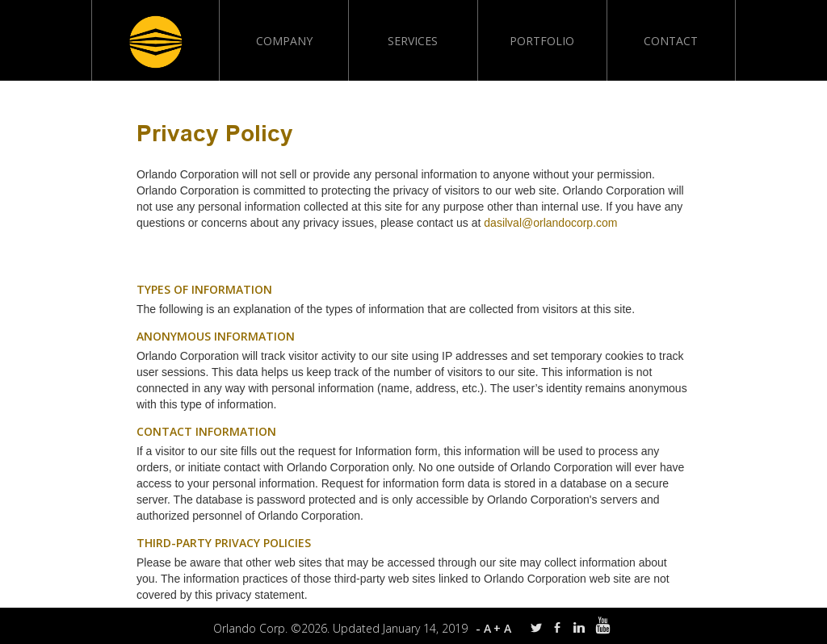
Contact (671, 41)
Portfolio (542, 41)
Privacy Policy (215, 136)
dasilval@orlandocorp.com (550, 223)
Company (284, 41)
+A (504, 628)
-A (485, 628)
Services (413, 41)
